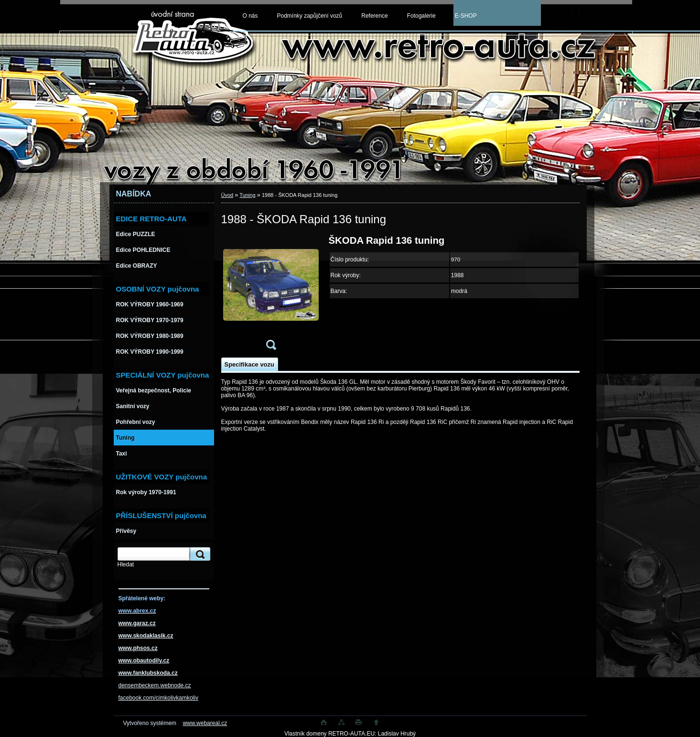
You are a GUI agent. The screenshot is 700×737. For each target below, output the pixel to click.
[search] (199, 554)
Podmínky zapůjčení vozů (310, 16)
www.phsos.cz (138, 648)
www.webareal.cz (205, 723)
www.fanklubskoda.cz (148, 673)
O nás (250, 16)
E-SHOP (466, 16)
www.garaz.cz (137, 623)
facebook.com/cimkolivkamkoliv (158, 698)
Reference (374, 16)
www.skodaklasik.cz (146, 636)
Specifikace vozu (249, 364)
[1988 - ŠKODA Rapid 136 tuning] (271, 296)
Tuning (247, 195)
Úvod (227, 195)
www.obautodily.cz (144, 661)
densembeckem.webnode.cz (155, 685)
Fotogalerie (421, 16)
